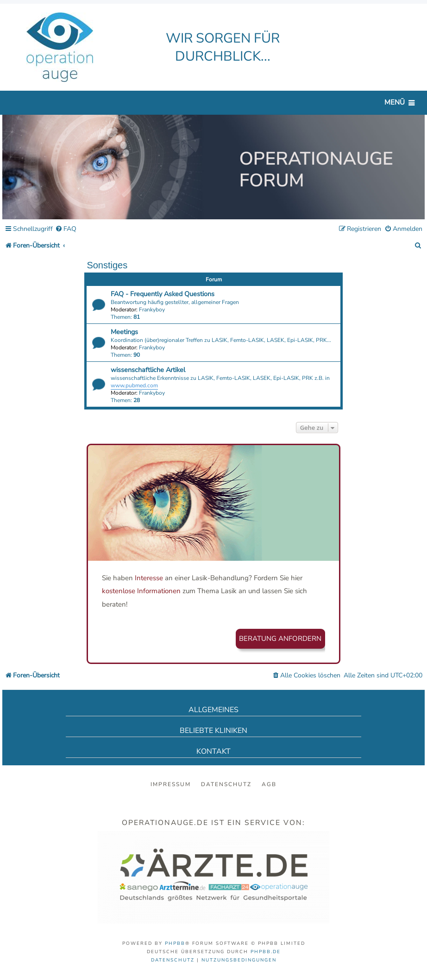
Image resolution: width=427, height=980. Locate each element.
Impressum (171, 784)
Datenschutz (226, 784)
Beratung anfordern (280, 639)
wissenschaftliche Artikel (148, 370)
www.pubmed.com (134, 385)
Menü (395, 102)
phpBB (175, 943)
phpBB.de (266, 952)
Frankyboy (152, 310)
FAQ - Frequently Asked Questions (163, 294)
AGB (269, 784)
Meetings (124, 332)
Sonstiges (107, 265)
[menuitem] (66, 229)
